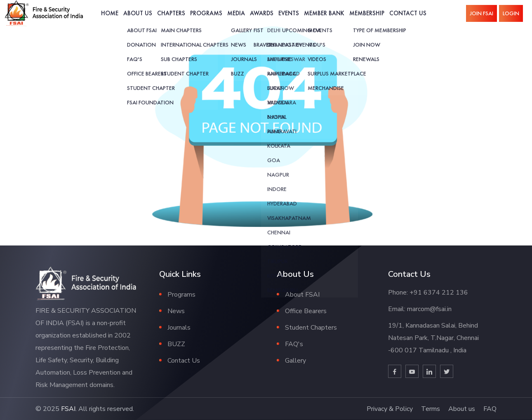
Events (289, 13)
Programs (206, 13)
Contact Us (408, 13)
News (176, 311)
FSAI (68, 409)
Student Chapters (311, 328)
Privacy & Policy (390, 409)
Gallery (295, 361)
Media (236, 13)
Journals (179, 328)
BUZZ (176, 344)
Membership (367, 13)
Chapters (171, 13)
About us (462, 409)
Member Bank (324, 13)
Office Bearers (306, 311)
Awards (262, 13)
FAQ (490, 409)
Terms (431, 409)
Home (110, 13)
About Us (138, 13)
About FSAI (302, 295)
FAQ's (294, 344)
